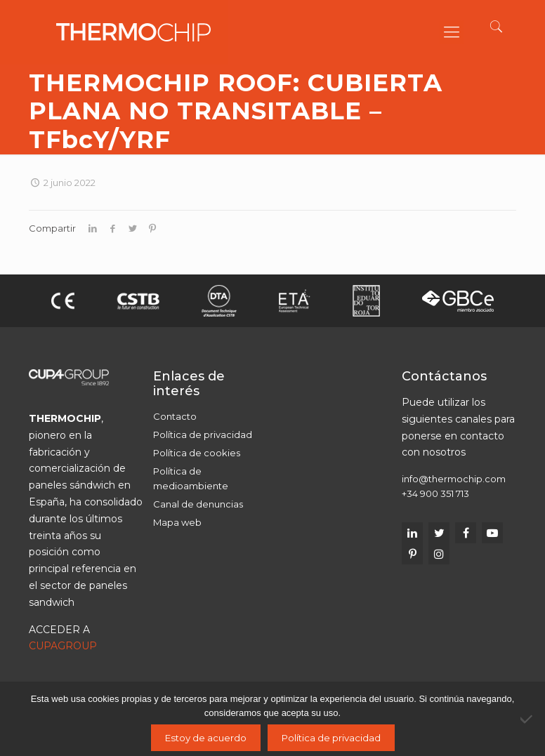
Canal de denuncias (198, 504)
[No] (527, 719)
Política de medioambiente (191, 478)
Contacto (175, 416)
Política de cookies (197, 453)
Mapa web (177, 522)
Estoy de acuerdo (206, 738)
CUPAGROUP (63, 646)
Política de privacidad (203, 435)
